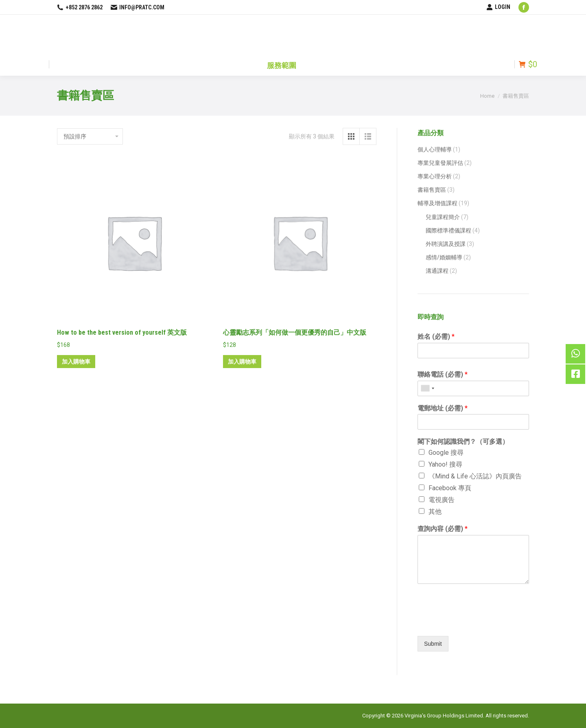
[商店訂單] (90, 136)
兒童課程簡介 (443, 217)
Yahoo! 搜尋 (445, 464)
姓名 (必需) (436, 337)
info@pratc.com (138, 7)
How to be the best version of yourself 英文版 (122, 332)
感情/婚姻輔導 (444, 257)
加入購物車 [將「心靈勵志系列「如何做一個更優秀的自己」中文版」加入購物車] (242, 362)
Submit (433, 644)
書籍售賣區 (432, 190)
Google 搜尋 (446, 453)
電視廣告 (442, 500)
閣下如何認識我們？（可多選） (463, 442)
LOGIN (498, 7)
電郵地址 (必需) (443, 408)
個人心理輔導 (435, 149)
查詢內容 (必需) (443, 529)
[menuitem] (282, 64)
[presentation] (473, 623)
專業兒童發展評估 (440, 163)
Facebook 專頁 (450, 488)
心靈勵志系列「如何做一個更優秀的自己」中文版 (295, 332)
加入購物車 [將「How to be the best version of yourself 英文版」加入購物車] (76, 362)
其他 (435, 512)
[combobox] (427, 388)
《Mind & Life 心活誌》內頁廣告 (475, 476)
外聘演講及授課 (446, 244)
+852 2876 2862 (80, 7)
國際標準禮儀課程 (448, 230)
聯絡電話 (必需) (443, 374)
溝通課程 (437, 271)
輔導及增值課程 (437, 203)
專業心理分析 (435, 176)
